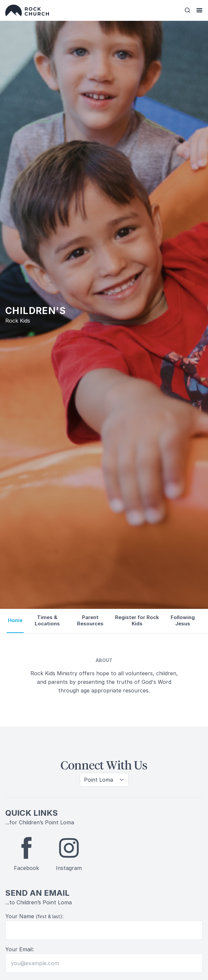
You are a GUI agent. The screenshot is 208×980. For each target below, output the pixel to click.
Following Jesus (183, 620)
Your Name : (34, 916)
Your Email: (20, 949)
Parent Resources (90, 620)
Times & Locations (47, 620)
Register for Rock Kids (137, 620)
